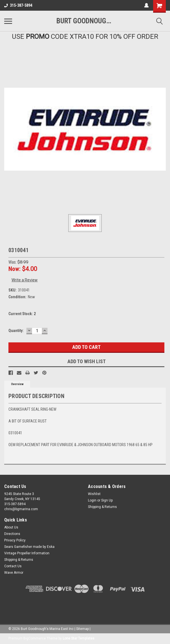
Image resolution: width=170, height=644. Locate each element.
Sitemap (82, 629)
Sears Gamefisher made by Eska (29, 547)
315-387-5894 (18, 5)
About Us (11, 527)
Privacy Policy (15, 540)
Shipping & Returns (102, 507)
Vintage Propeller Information (27, 553)
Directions (12, 534)
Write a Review (25, 280)
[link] (85, 605)
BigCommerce (35, 638)
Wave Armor (14, 573)
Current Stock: (22, 314)
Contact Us (13, 566)
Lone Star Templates (79, 638)
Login (92, 500)
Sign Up (107, 500)
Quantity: (16, 331)
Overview (17, 384)
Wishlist (94, 494)
